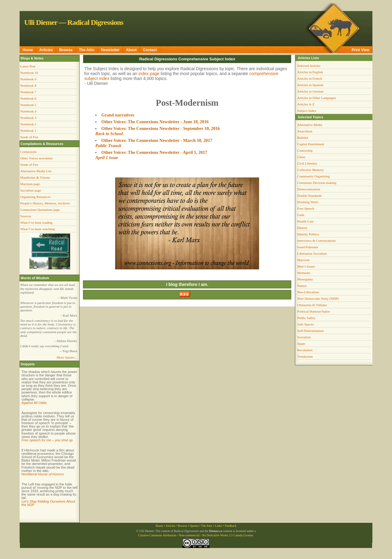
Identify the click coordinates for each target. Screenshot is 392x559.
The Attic (87, 50)
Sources (26, 216)
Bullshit (303, 138)
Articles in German (311, 91)
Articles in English (310, 72)
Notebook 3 (28, 118)
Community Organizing (314, 176)
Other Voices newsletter (36, 158)
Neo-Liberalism (308, 292)
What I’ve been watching (38, 229)
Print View (360, 50)
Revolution (305, 350)
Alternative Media (310, 125)
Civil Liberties (307, 163)
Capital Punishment (311, 144)
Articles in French (310, 78)
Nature (302, 286)
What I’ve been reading (36, 222)
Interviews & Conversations (317, 241)
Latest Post (28, 66)
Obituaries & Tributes (312, 305)
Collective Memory (311, 170)
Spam (301, 344)
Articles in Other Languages (317, 98)
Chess (302, 157)
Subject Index (307, 111)
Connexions (28, 152)
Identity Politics (308, 234)
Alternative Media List (36, 171)
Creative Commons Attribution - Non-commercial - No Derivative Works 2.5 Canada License (196, 535)
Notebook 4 (28, 111)
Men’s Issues (306, 266)
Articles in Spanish (310, 85)
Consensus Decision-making (317, 183)
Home (28, 50)
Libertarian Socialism (312, 253)
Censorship (305, 150)
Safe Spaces (306, 324)
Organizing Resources (35, 197)
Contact (150, 50)
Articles (46, 50)
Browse (66, 50)
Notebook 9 (28, 79)
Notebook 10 (29, 73)
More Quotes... (67, 357)
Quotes (194, 526)
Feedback (231, 526)
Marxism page (30, 184)
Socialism (304, 337)
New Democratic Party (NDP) (318, 299)
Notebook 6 (28, 98)
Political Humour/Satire (314, 311)
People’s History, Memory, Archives (45, 203)
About (131, 50)
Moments (304, 273)
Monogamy (305, 279)
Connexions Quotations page (40, 210)
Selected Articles (309, 66)
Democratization (309, 189)
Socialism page (31, 190)
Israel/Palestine (308, 247)
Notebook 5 (28, 105)
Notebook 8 (28, 86)
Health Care (306, 221)
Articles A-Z (306, 104)
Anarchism (305, 131)
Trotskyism (305, 356)
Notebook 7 (28, 92)
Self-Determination (311, 331)
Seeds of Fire (29, 137)
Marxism (303, 260)
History (303, 228)
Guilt (301, 215)
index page (149, 74)
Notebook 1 (28, 131)
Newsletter (110, 50)
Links (219, 526)
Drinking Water (308, 202)
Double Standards (310, 196)
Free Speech (306, 208)
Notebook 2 (28, 124)
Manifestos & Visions (35, 177)
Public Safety (307, 318)
